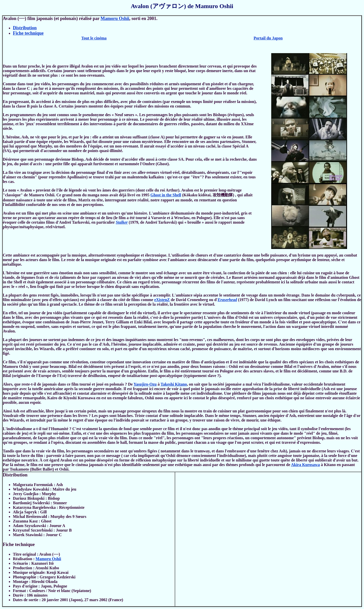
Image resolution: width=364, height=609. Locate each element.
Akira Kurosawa (305, 465)
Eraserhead (227, 300)
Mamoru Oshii (115, 18)
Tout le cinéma (94, 38)
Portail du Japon (268, 38)
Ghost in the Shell (166, 195)
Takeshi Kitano (174, 384)
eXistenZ (162, 300)
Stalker (122, 222)
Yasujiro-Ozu (145, 384)
